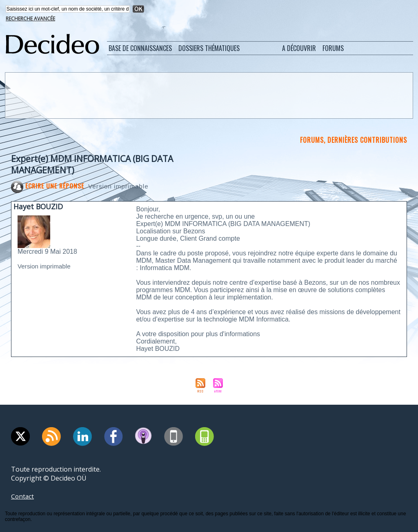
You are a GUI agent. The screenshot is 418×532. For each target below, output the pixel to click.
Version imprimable (121, 186)
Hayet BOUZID (39, 206)
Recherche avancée (30, 19)
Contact (23, 496)
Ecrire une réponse (48, 186)
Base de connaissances (140, 48)
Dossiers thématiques (209, 48)
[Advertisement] (208, 95)
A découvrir (299, 48)
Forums (333, 48)
